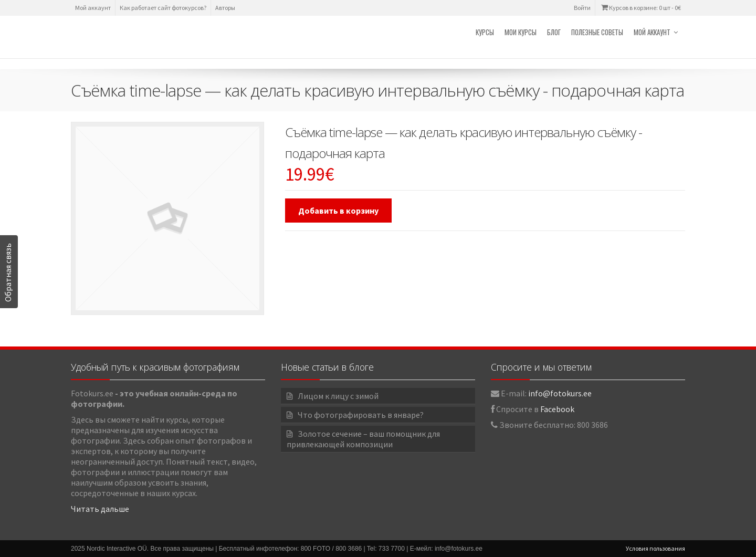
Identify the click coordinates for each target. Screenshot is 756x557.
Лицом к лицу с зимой (338, 396)
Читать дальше (100, 509)
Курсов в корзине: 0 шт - (640, 8)
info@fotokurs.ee (560, 393)
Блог (554, 32)
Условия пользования (655, 548)
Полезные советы (597, 32)
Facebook (557, 409)
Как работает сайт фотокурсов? (163, 8)
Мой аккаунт (93, 8)
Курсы (485, 32)
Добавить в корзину (338, 211)
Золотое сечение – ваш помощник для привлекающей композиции (363, 439)
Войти (582, 8)
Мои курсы (521, 32)
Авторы (225, 8)
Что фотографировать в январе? (361, 415)
